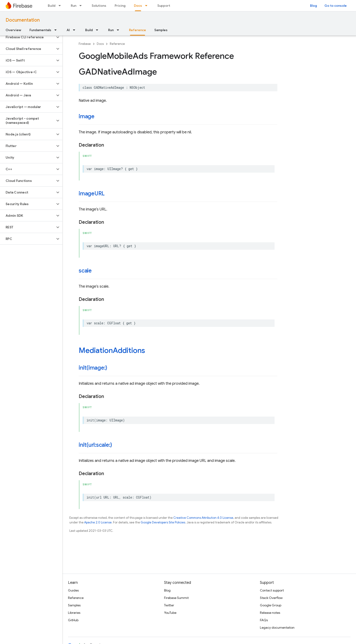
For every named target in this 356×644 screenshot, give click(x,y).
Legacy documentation (277, 628)
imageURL (92, 194)
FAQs (264, 620)
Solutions (99, 6)
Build (52, 6)
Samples (161, 30)
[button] (28, 37)
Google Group (271, 605)
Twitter (169, 605)
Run (74, 6)
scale (85, 271)
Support (164, 6)
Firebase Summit (176, 598)
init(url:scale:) (95, 445)
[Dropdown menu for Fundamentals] (57, 30)
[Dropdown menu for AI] (75, 30)
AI (68, 30)
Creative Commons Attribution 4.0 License (203, 518)
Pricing (120, 6)
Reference (117, 44)
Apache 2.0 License (98, 522)
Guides (73, 590)
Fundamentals (40, 30)
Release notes (270, 613)
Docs (100, 44)
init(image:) (93, 368)
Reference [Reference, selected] (138, 30)
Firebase (85, 44)
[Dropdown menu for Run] (82, 6)
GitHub (73, 620)
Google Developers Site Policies (163, 522)
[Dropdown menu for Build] (61, 6)
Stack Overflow (271, 598)
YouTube (170, 613)
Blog (314, 6)
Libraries (74, 613)
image (87, 116)
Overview (13, 30)
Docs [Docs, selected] (138, 6)
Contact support (272, 590)
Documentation (23, 20)
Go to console (336, 6)
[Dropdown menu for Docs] (148, 6)
